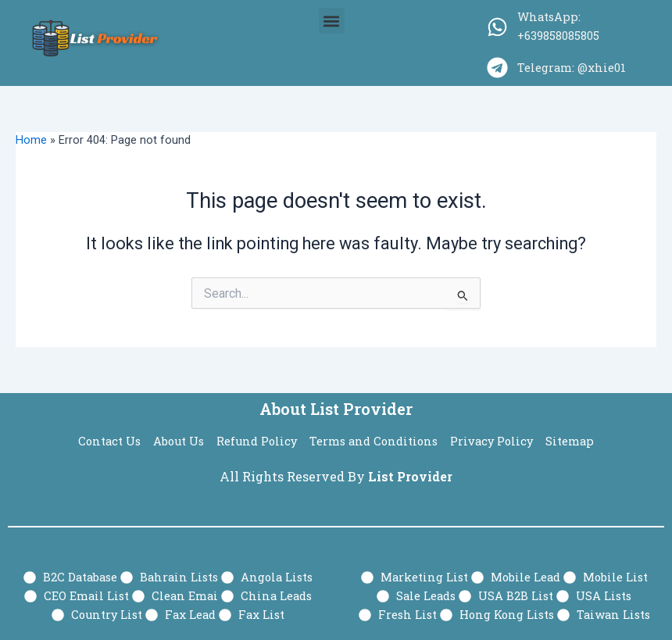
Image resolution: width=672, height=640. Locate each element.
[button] (332, 21)
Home (31, 140)
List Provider (410, 476)
